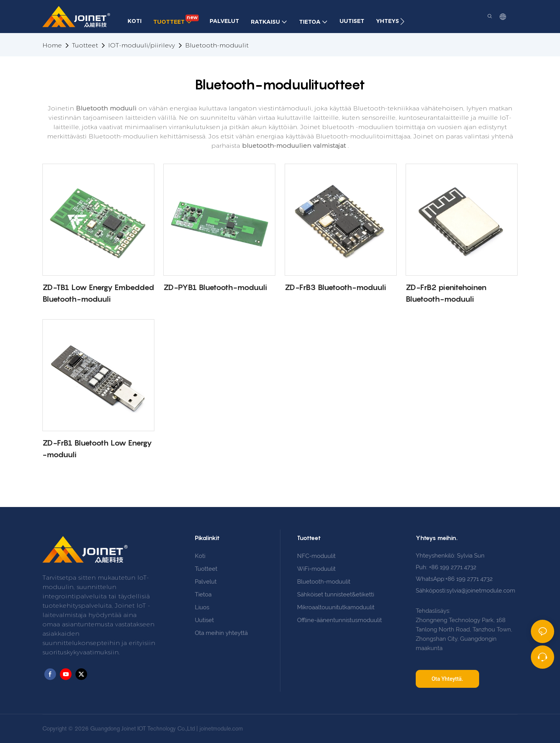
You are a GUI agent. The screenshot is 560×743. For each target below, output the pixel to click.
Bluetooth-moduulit (217, 45)
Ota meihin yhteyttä (221, 633)
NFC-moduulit (316, 556)
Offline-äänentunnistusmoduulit (339, 620)
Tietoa (203, 594)
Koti (200, 556)
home (52, 45)
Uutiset (204, 620)
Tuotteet (85, 45)
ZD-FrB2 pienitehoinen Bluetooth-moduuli (446, 293)
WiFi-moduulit (316, 569)
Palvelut (206, 582)
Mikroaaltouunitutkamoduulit (336, 607)
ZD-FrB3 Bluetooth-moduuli (335, 287)
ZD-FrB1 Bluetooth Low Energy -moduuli (97, 449)
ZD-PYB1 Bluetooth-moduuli (215, 287)
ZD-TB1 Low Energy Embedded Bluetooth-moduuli (98, 293)
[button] (402, 21)
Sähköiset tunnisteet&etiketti (336, 594)
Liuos (202, 607)
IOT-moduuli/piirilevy (142, 45)
